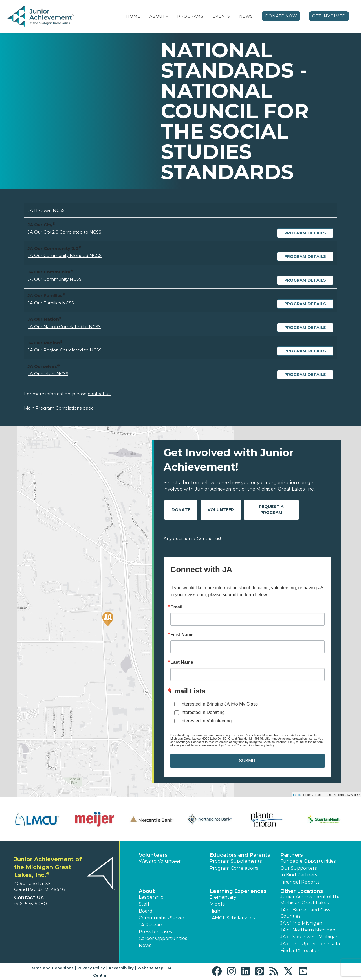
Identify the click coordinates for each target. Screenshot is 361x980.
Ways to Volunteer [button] (160, 861)
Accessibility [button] (121, 968)
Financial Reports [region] (300, 882)
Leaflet (298, 795)
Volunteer (221, 510)
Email (176, 607)
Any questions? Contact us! (192, 538)
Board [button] (146, 911)
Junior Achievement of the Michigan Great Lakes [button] (311, 900)
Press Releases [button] (155, 932)
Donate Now (281, 16)
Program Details (305, 233)
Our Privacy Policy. (262, 745)
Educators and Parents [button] (240, 855)
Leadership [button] (151, 897)
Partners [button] (292, 855)
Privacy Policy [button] (91, 968)
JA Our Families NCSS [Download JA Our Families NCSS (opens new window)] (51, 303)
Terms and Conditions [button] (51, 968)
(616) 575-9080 (30, 904)
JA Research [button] (153, 925)
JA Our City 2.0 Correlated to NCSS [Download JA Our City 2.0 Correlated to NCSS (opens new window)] (64, 232)
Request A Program (271, 510)
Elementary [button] (223, 897)
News (246, 16)
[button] (167, 16)
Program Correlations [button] (234, 868)
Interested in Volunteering (206, 721)
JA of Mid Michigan (301, 923)
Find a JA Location (301, 951)
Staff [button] (144, 904)
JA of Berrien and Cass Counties (305, 913)
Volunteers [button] (153, 855)
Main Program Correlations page (59, 408)
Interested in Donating (203, 712)
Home (133, 16)
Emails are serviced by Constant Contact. (220, 745)
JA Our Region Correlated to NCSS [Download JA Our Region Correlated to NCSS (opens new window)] (65, 350)
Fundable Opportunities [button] (308, 861)
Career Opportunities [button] (163, 938)
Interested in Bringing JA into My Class (219, 704)
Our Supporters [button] (299, 868)
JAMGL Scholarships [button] (232, 918)
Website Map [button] (150, 968)
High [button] (215, 911)
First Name (182, 635)
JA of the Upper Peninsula (310, 944)
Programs (190, 16)
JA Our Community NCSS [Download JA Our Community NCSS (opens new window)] (55, 279)
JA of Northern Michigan (308, 930)
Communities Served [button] (162, 918)
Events (221, 16)
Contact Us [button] (29, 898)
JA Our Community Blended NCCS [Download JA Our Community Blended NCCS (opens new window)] (65, 255)
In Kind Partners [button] (299, 875)
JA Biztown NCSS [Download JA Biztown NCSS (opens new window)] (46, 210)
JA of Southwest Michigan (310, 937)
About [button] (147, 891)
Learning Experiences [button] (238, 891)
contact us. (99, 394)
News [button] (145, 945)
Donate (181, 510)
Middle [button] (217, 904)
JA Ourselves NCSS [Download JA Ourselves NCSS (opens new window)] (48, 374)
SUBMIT (247, 761)
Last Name (182, 662)
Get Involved (329, 16)
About (157, 16)
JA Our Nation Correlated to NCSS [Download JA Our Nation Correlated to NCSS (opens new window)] (64, 327)
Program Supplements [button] (236, 861)
